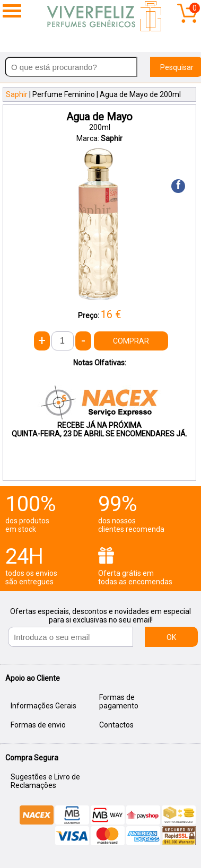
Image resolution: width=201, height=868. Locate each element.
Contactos (116, 725)
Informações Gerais (43, 706)
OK (171, 637)
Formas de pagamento (119, 702)
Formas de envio (38, 725)
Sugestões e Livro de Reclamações (45, 781)
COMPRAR (131, 341)
